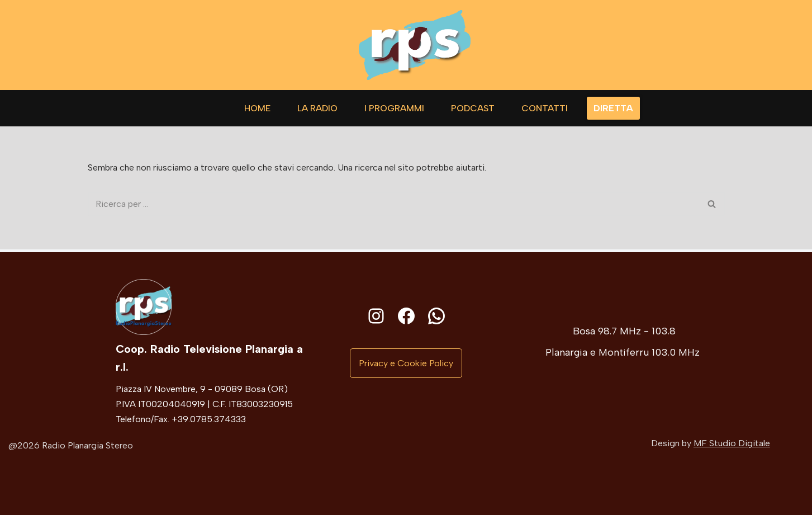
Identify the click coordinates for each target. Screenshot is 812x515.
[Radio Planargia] (415, 45)
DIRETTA (613, 108)
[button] (406, 363)
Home (257, 108)
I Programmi (394, 108)
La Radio (317, 108)
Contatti (545, 108)
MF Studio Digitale (732, 443)
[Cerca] (394, 204)
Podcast (473, 108)
